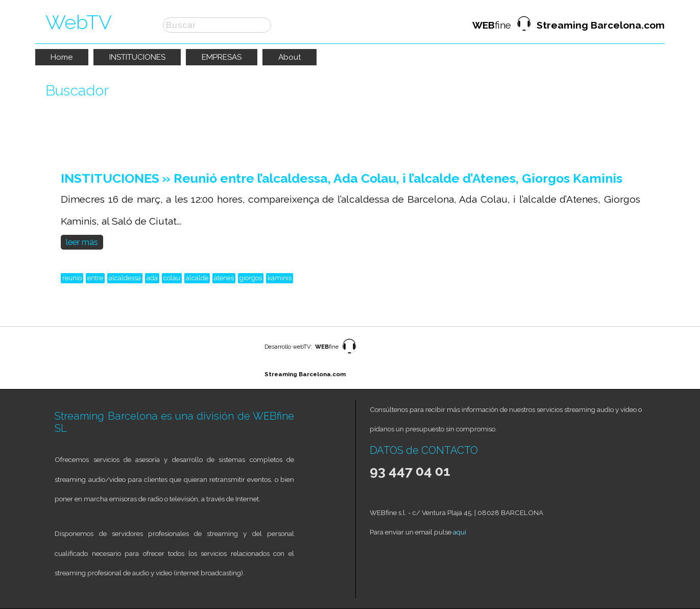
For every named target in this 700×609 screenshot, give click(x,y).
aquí (460, 532)
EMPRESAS (222, 57)
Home (62, 57)
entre (95, 278)
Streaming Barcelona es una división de (153, 416)
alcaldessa (125, 278)
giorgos (251, 278)
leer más (82, 242)
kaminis (280, 278)
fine (569, 25)
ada (152, 278)
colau (172, 278)
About (290, 57)
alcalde (197, 278)
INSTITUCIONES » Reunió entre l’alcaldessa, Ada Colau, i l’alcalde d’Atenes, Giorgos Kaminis (342, 178)
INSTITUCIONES (137, 57)
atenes (224, 278)
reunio (72, 278)
